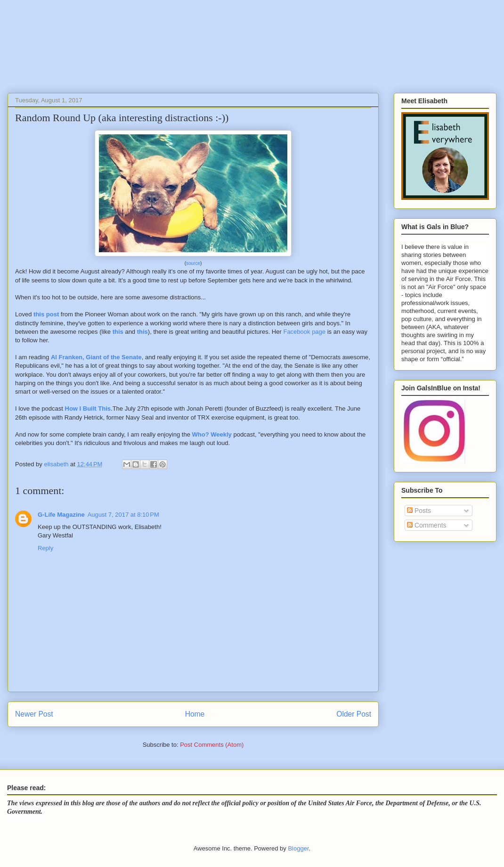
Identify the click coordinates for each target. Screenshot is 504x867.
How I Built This (88, 409)
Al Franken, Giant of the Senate (96, 357)
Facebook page (304, 332)
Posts (419, 511)
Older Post (354, 714)
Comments (427, 525)
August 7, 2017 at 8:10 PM (123, 515)
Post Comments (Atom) (212, 745)
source (193, 263)
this (118, 332)
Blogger (298, 848)
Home (195, 714)
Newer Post (34, 714)
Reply (45, 548)
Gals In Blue (86, 49)
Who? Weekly (212, 434)
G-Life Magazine (61, 515)
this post (46, 314)
